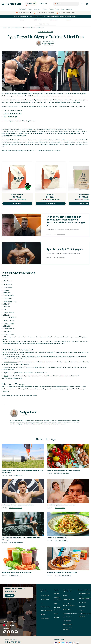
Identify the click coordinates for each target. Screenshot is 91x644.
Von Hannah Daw (15, 575)
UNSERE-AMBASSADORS (46, 32)
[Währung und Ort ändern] (18, 625)
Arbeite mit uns (68, 617)
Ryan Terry (25, 96)
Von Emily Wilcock (49, 43)
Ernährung (38, 20)
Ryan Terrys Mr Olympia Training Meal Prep (33, 28)
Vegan (63, 9)
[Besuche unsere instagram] (5, 632)
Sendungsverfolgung (46, 611)
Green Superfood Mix (44, 151)
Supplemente (37, 9)
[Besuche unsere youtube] (16, 632)
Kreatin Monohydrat (17, 194)
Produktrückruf (45, 618)
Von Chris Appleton (16, 475)
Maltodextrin (23, 367)
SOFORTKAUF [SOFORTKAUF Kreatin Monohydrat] (17, 204)
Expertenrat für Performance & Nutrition (68, 627)
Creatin (6, 376)
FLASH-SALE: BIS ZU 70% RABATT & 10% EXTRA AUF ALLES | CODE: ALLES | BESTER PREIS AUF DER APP (45, 16)
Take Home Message (10, 117)
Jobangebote (67, 621)
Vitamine (45, 9)
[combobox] (66, 4)
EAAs (35, 151)
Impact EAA (51, 194)
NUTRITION (31, 4)
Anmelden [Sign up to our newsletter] (10, 596)
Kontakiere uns (45, 599)
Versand (43, 614)
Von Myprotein (60, 508)
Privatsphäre (67, 609)
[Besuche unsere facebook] (9, 632)
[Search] (55, 4)
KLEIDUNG (43, 4)
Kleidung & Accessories (58, 599)
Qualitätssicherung (69, 599)
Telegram (81, 610)
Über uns (66, 595)
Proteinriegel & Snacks (58, 609)
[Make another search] (45, 24)
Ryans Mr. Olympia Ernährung (13, 110)
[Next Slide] (88, 184)
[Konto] (82, 4)
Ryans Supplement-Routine (12, 114)
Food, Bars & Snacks (54, 9)
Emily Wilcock (61, 258)
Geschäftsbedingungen (70, 613)
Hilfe (42, 603)
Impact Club (82, 606)
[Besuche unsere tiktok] (12, 632)
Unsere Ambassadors (16, 28)
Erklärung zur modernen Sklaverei (69, 604)
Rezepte (69, 20)
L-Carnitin (57, 151)
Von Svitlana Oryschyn (63, 575)
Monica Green (61, 234)
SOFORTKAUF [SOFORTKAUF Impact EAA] (51, 204)
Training (23, 20)
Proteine (57, 593)
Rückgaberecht (45, 607)
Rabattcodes (82, 602)
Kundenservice (45, 595)
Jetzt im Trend (22, 9)
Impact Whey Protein (10, 362)
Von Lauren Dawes (61, 541)
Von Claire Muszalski (61, 473)
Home (5, 28)
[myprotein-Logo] (11, 4)
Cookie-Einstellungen (10, 621)
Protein (30, 9)
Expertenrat (69, 9)
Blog (9, 28)
